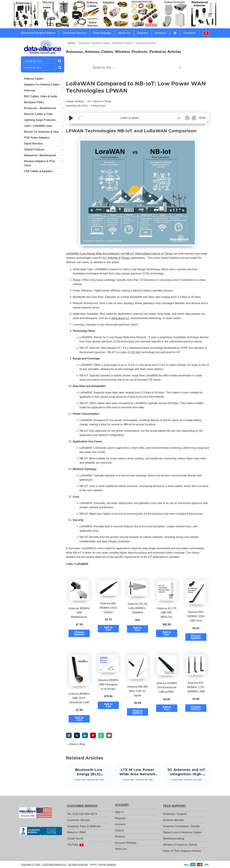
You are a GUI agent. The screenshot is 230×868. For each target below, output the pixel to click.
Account (120, 824)
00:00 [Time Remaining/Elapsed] (202, 118)
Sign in (119, 812)
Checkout (190, 33)
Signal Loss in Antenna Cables (182, 832)
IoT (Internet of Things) (117, 258)
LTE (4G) (136, 352)
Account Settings (126, 843)
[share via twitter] (77, 735)
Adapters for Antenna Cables (44, 85)
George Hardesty (75, 101)
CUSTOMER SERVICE (82, 806)
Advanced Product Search (38, 33)
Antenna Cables (44, 79)
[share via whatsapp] (101, 735)
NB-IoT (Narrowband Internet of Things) (149, 254)
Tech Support (102, 33)
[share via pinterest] (93, 735)
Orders (119, 830)
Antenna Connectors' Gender (181, 826)
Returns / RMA (76, 832)
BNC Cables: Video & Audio (41, 96)
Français (161, 33)
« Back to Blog (76, 744)
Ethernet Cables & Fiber (38, 114)
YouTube (76, 845)
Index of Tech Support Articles (182, 851)
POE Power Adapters (44, 138)
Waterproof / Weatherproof (44, 155)
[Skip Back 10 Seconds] (187, 118)
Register (120, 818)
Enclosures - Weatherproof (44, 108)
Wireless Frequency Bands (180, 845)
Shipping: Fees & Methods (84, 826)
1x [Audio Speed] (179, 118)
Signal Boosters (33, 144)
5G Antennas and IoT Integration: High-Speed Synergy (186, 774)
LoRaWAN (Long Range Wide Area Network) (93, 254)
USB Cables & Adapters (38, 171)
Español (143, 33)
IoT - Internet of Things (99, 101)
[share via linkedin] (85, 735)
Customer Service (74, 33)
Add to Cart (108, 629)
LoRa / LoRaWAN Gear (44, 126)
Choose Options (79, 633)
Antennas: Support (175, 814)
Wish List (121, 849)
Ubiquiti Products (44, 149)
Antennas (44, 90)
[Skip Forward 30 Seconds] (194, 118)
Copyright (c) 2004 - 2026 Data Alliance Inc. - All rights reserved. (54, 864)
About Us (124, 33)
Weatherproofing (173, 839)
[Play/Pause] (71, 118)
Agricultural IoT (120, 318)
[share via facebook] (69, 735)
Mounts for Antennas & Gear (44, 132)
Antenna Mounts (173, 820)
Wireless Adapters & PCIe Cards (44, 163)
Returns (120, 837)
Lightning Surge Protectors (40, 120)
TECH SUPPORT (174, 806)
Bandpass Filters (34, 102)
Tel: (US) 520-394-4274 (82, 814)
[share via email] (109, 735)
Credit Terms (75, 839)
